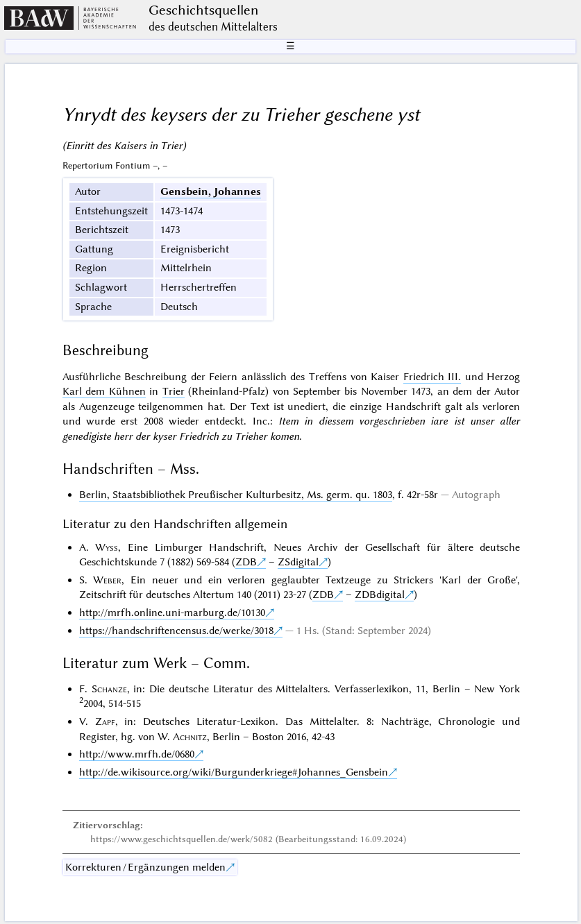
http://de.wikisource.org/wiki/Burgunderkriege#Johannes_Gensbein (234, 772)
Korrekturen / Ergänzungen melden (145, 867)
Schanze (109, 689)
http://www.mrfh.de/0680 (137, 754)
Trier (174, 391)
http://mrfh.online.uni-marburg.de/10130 (172, 613)
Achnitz (190, 737)
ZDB (246, 562)
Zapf (105, 721)
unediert (306, 407)
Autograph (476, 495)
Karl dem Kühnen (104, 391)
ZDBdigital (380, 594)
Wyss (107, 547)
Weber (107, 580)
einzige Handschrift (395, 407)
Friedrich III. (432, 377)
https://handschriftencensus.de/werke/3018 (176, 631)
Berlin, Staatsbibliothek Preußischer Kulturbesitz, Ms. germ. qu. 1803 (236, 495)
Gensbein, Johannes (211, 191)
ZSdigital (298, 562)
